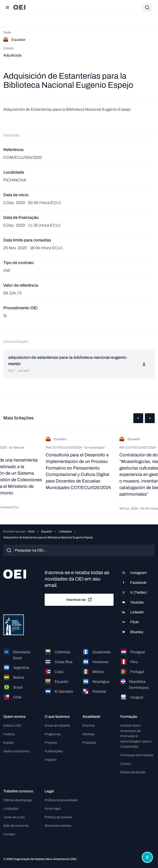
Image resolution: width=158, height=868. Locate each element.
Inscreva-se (79, 600)
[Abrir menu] (7, 7)
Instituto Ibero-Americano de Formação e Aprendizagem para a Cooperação (136, 736)
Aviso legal (53, 809)
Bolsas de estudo (133, 772)
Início (31, 532)
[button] (138, 418)
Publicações (54, 751)
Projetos (51, 743)
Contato (9, 834)
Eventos (89, 725)
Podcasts (89, 743)
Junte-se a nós (14, 817)
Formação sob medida (137, 755)
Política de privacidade (61, 800)
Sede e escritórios (16, 751)
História (9, 734)
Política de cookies (58, 817)
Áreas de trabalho (58, 725)
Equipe (9, 743)
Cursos (126, 764)
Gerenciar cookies (58, 826)
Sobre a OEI (12, 725)
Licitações (65, 532)
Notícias (89, 734)
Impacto (51, 760)
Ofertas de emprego (18, 800)
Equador (47, 532)
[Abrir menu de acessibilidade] (147, 857)
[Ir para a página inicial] (19, 7)
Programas (53, 734)
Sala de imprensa (16, 826)
